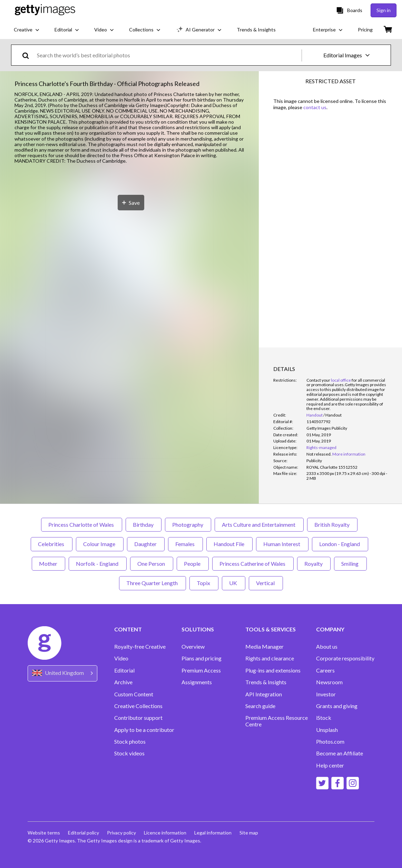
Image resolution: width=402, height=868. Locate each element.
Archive (123, 682)
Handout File (229, 544)
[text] (168, 55)
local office (341, 380)
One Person (152, 564)
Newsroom (329, 682)
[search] (28, 55)
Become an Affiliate (340, 753)
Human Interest (282, 544)
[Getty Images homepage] (45, 10)
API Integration (264, 694)
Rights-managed (321, 447)
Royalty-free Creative (140, 647)
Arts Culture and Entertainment (259, 524)
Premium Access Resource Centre (277, 721)
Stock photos (130, 742)
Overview (193, 647)
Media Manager (264, 647)
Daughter (146, 544)
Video (121, 658)
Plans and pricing (202, 658)
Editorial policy (84, 833)
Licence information (166, 833)
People (193, 564)
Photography (188, 524)
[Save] (131, 463)
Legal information (214, 833)
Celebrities (52, 544)
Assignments (197, 682)
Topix (204, 583)
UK (234, 583)
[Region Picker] (62, 673)
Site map (251, 833)
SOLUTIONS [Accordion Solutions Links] (198, 629)
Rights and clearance (270, 658)
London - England (340, 544)
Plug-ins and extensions (273, 670)
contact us (315, 107)
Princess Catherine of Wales (253, 564)
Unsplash (327, 730)
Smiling (350, 564)
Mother (48, 564)
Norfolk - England (98, 564)
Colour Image (100, 544)
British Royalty (332, 524)
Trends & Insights (266, 682)
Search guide (260, 706)
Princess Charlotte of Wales (82, 524)
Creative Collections (138, 706)
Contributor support (138, 718)
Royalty (314, 564)
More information (349, 454)
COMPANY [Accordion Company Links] (330, 629)
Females (185, 544)
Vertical (266, 583)
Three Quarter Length (153, 583)
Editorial (124, 670)
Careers (325, 670)
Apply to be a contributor (144, 730)
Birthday (144, 524)
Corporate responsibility (345, 658)
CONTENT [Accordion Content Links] (128, 629)
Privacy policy (122, 833)
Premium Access (201, 670)
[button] (129, 310)
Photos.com (330, 742)
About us (327, 647)
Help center (330, 765)
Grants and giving (337, 706)
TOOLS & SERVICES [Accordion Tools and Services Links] (271, 629)
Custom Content (134, 694)
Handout (315, 415)
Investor (326, 694)
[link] (319, 454)
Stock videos (129, 753)
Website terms (44, 833)
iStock (324, 718)
